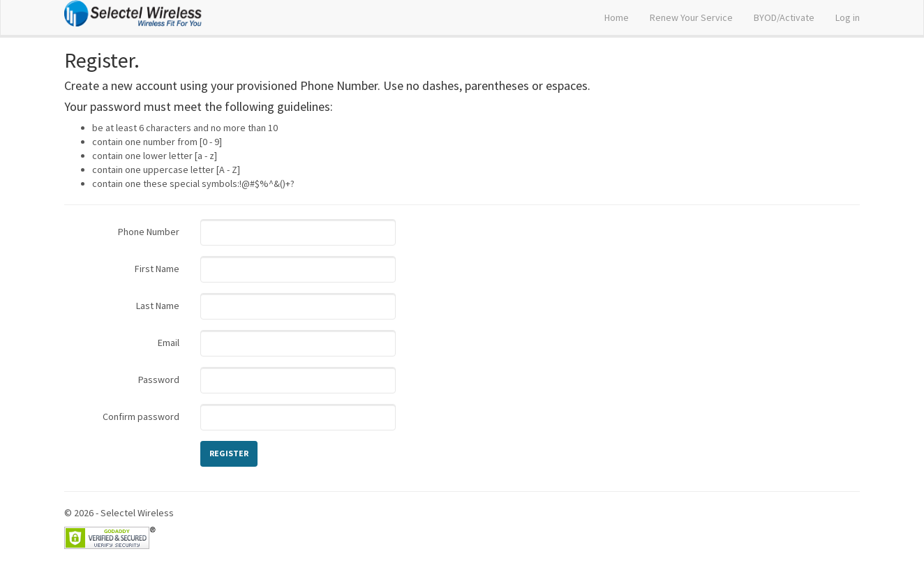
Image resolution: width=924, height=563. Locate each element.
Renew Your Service (691, 17)
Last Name (158, 306)
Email (169, 343)
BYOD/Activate (784, 17)
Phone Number (149, 232)
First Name (157, 269)
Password (159, 380)
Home (617, 17)
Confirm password (141, 416)
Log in (848, 17)
